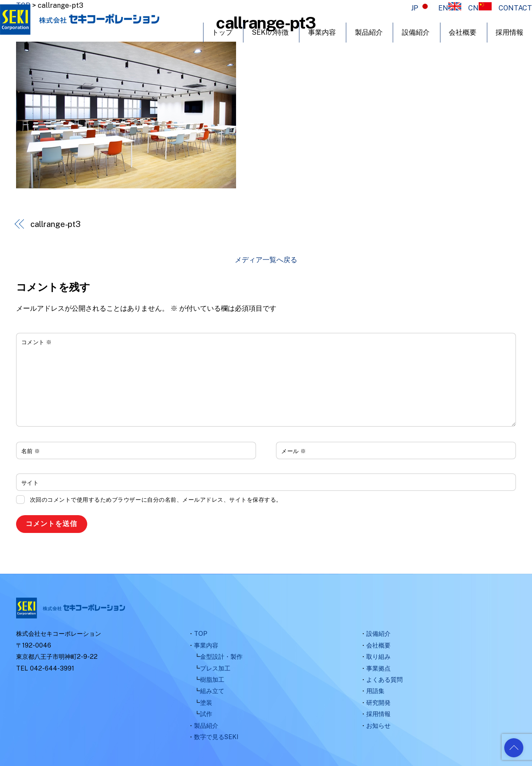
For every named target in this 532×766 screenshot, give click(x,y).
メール (294, 451)
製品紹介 (369, 32)
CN (480, 8)
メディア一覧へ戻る (266, 260)
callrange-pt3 (56, 224)
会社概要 (463, 32)
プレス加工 (215, 668)
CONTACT (515, 8)
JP (421, 8)
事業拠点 (378, 668)
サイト (30, 483)
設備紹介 (416, 32)
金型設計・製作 (221, 656)
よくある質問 (384, 679)
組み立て (212, 691)
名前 (31, 451)
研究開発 (378, 702)
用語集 (375, 691)
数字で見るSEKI (216, 737)
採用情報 (509, 32)
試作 (206, 714)
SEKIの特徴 (270, 32)
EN (450, 8)
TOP (201, 633)
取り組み (378, 656)
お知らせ (378, 725)
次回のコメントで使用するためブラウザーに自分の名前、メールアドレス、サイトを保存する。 (156, 500)
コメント (37, 342)
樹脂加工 (212, 679)
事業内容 (322, 32)
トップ (222, 32)
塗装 (206, 702)
